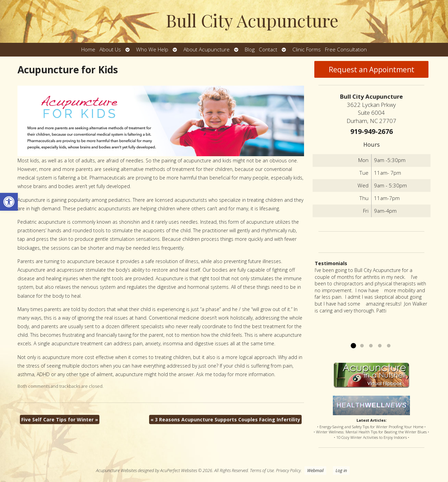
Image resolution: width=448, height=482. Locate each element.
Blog (250, 50)
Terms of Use (262, 471)
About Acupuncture (207, 50)
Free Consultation (346, 50)
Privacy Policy (288, 471)
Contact (268, 50)
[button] (9, 202)
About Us (110, 50)
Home (88, 50)
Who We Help (152, 50)
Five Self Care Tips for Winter (60, 419)
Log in (341, 471)
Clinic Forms (307, 50)
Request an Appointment (372, 70)
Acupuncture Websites (116, 471)
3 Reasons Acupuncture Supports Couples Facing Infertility (225, 419)
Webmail (315, 471)
